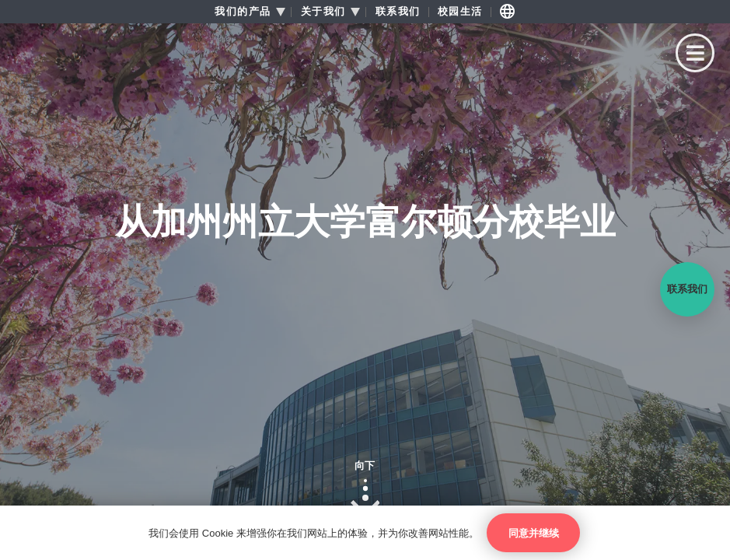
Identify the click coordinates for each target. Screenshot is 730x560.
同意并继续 (534, 533)
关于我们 (323, 12)
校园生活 (460, 12)
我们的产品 (243, 12)
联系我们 (398, 12)
